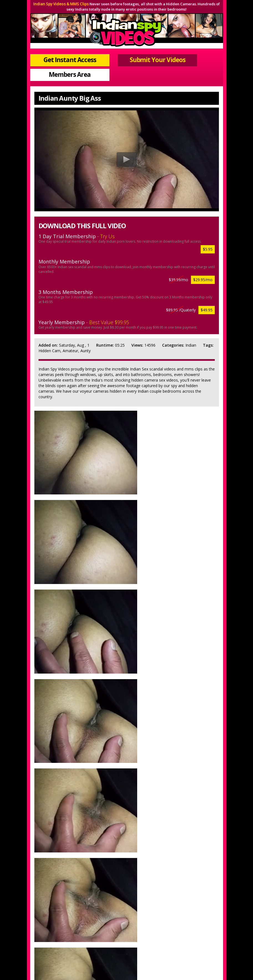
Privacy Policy (106, 940)
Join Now (87, 932)
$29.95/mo (203, 257)
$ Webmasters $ (191, 932)
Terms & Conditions (141, 940)
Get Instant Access (59, 53)
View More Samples (168, 863)
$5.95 (208, 227)
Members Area (194, 53)
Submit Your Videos (126, 53)
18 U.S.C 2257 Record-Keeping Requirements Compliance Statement (127, 947)
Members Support (155, 932)
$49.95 (207, 287)
